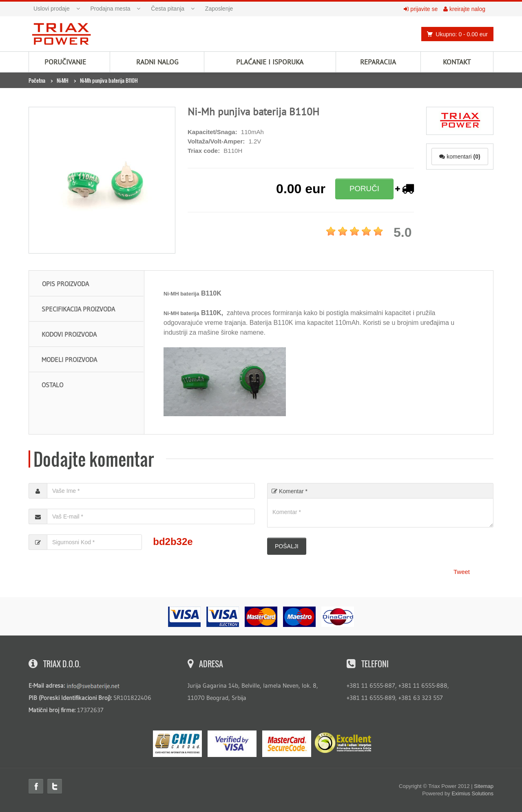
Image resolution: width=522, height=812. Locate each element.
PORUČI (364, 189)
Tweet (462, 572)
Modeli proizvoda (69, 360)
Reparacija (378, 62)
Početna (37, 80)
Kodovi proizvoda (69, 334)
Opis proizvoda (65, 284)
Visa (232, 744)
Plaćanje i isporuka (270, 62)
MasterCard (287, 744)
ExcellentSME (343, 743)
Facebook (36, 786)
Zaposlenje (219, 9)
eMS (177, 744)
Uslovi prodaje (52, 9)
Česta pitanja (168, 9)
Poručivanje (65, 62)
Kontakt (457, 62)
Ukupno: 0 (455, 34)
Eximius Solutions (472, 793)
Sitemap (484, 786)
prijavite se (421, 9)
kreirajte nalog (464, 9)
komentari (460, 157)
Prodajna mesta (111, 9)
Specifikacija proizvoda (78, 309)
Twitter (55, 786)
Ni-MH (63, 80)
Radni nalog (157, 62)
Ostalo (52, 385)
